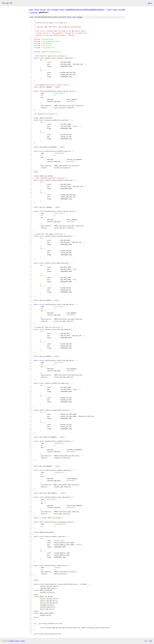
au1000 (122, 10)
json (150, 641)
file (69, 17)
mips (115, 10)
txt (146, 641)
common (34, 12)
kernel (43, 10)
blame (80, 17)
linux (31, 10)
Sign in (150, 3)
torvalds (55, 10)
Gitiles (12, 641)
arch (110, 10)
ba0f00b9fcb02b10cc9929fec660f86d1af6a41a (85, 10)
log (74, 17)
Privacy (17, 641)
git (48, 10)
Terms (23, 641)
